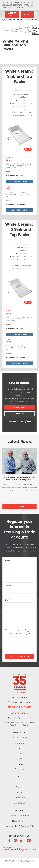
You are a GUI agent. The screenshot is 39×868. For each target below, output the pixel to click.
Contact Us (19, 803)
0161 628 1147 (19, 708)
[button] (8, 138)
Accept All (12, 14)
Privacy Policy (7, 7)
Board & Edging (20, 738)
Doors (20, 753)
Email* (8, 600)
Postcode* (9, 614)
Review (28, 14)
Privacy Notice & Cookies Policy (19, 826)
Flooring (20, 743)
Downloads (20, 798)
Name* (8, 561)
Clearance (19, 769)
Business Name (11, 575)
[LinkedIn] (22, 840)
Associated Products (15, 176)
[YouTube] (29, 840)
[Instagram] (15, 840)
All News (19, 507)
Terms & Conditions (19, 816)
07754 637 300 (21, 713)
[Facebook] (9, 840)
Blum (20, 759)
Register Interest (19, 657)
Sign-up (20, 787)
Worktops (19, 748)
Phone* (8, 586)
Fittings (20, 764)
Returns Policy (19, 821)
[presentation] (16, 643)
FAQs (19, 792)
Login (19, 782)
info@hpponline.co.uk (22, 718)
